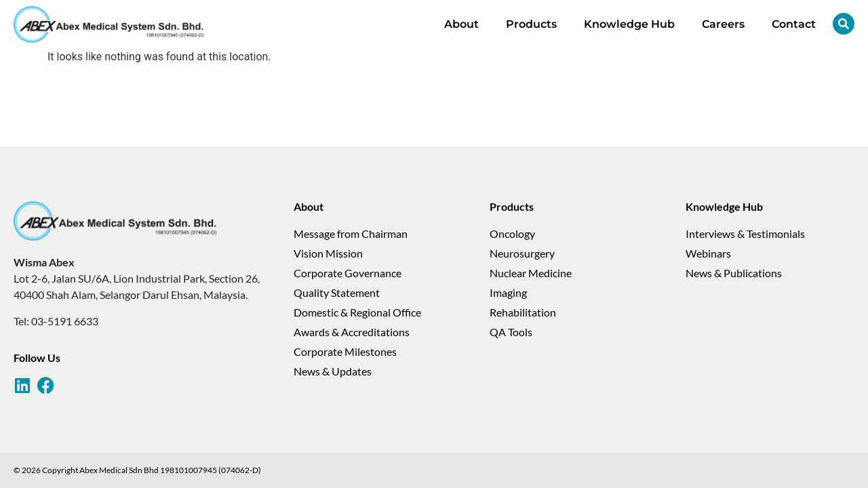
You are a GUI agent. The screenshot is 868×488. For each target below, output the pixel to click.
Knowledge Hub (629, 24)
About (461, 24)
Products (531, 24)
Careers (723, 24)
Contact (794, 24)
